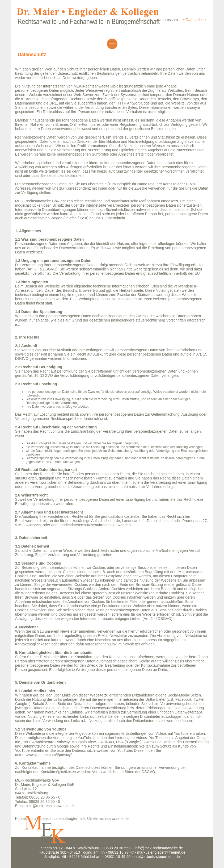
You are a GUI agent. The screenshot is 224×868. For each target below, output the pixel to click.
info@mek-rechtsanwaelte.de (50, 806)
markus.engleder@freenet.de (161, 852)
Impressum (169, 20)
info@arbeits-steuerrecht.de (157, 857)
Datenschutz (196, 20)
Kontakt (145, 20)
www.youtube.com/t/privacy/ (49, 755)
